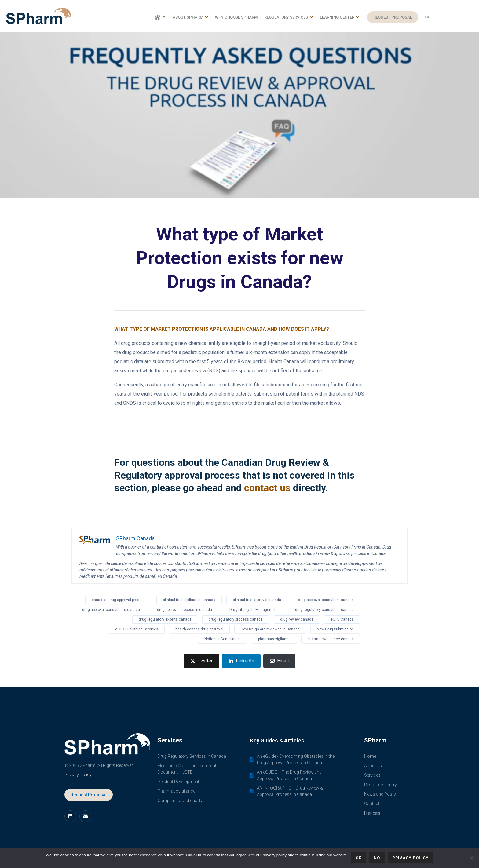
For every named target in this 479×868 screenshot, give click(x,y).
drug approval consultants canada (111, 610)
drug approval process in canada (185, 610)
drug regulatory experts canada (165, 619)
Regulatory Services (289, 17)
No (377, 858)
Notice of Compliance (223, 639)
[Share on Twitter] (201, 661)
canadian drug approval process (119, 600)
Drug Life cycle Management (254, 610)
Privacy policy (410, 858)
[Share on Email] (279, 661)
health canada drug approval (199, 629)
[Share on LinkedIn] (241, 661)
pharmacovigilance (274, 639)
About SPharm (190, 17)
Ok (358, 858)
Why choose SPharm (236, 17)
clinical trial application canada (189, 600)
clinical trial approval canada (257, 600)
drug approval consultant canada (326, 600)
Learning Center (340, 17)
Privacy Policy (78, 775)
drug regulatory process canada (236, 619)
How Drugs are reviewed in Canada (270, 629)
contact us (267, 488)
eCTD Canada (342, 619)
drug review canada (297, 619)
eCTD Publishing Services (137, 629)
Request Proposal (393, 17)
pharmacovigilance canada (331, 639)
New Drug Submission (335, 629)
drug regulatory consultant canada (324, 610)
